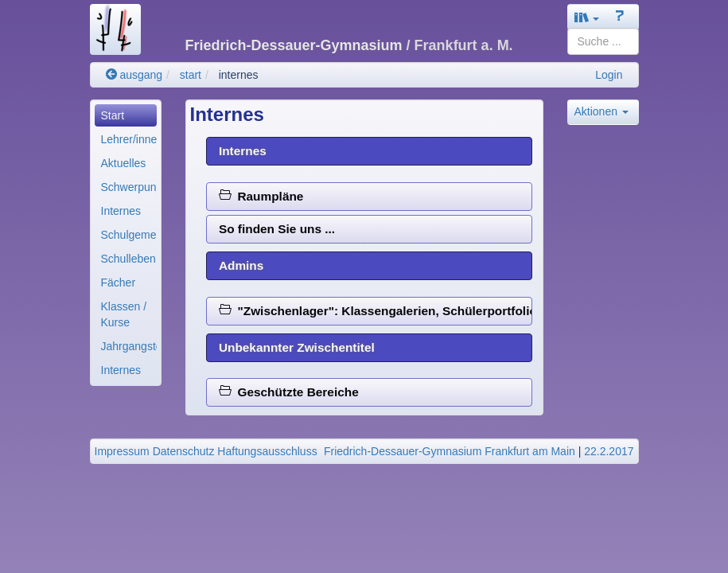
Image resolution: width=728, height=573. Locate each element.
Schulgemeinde (129, 235)
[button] (587, 17)
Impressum (122, 451)
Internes (121, 211)
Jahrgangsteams (129, 346)
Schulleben (128, 259)
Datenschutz (184, 451)
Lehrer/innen (129, 139)
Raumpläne (261, 196)
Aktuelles (124, 163)
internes (239, 75)
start (191, 75)
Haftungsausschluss (267, 451)
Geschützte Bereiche (289, 392)
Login (609, 75)
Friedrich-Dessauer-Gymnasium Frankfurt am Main (450, 451)
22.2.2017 (609, 451)
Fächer (119, 283)
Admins (241, 265)
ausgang (134, 75)
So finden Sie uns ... (277, 229)
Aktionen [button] (601, 111)
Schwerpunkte (129, 187)
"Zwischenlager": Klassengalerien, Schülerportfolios (376, 311)
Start (113, 115)
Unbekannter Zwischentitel (297, 347)
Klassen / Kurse (124, 314)
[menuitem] (126, 115)
